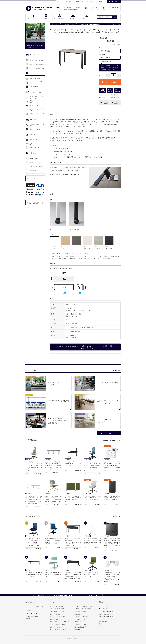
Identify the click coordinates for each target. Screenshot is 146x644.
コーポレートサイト (104, 606)
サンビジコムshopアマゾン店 (107, 617)
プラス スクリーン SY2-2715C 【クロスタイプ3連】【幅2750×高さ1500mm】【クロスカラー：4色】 (73, 499)
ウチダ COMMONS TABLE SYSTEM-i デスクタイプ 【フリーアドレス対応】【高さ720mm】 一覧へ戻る (86, 347)
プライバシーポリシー (31, 614)
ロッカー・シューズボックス (58, 617)
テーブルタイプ (84, 124)
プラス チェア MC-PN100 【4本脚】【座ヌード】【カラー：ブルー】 (53, 575)
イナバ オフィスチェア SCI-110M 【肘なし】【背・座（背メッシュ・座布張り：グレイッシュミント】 (92, 499)
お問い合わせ (79, 2)
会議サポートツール (55, 627)
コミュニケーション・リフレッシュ (84, 606)
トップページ (55, 24)
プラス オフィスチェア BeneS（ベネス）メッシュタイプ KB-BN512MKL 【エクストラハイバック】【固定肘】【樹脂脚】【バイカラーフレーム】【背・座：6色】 (93, 466)
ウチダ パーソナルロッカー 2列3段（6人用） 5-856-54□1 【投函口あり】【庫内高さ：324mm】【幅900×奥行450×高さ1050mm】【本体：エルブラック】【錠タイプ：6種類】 (112, 543)
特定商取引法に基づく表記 (32, 616)
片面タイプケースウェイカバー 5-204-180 (70, 175)
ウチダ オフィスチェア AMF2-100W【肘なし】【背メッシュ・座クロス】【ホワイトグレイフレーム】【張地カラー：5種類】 (53, 541)
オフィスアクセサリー (80, 619)
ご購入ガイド (69, 2)
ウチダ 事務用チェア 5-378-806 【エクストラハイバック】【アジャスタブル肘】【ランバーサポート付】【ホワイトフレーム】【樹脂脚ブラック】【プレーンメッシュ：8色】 (34, 466)
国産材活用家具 (79, 622)
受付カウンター (79, 614)
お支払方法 (103, 95)
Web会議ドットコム (104, 609)
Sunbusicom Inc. (74, 638)
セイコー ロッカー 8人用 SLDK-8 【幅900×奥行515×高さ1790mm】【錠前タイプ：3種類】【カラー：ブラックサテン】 (112, 499)
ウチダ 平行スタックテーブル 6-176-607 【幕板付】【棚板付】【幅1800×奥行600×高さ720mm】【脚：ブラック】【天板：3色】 (73, 575)
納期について (104, 97)
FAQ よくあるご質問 (33, 203)
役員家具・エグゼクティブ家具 (83, 609)
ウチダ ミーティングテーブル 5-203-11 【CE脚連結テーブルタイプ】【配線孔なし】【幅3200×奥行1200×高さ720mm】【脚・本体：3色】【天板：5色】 (34, 500)
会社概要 (28, 611)
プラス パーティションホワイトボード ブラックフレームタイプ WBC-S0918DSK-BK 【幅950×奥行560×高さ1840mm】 (93, 541)
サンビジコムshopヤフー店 (106, 614)
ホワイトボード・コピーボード (58, 630)
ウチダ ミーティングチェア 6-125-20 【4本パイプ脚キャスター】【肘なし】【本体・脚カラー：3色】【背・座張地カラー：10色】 (53, 499)
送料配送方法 (115, 95)
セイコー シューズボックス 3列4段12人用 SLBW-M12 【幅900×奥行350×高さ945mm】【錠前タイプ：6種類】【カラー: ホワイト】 (112, 465)
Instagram (103, 621)
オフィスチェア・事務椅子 (57, 609)
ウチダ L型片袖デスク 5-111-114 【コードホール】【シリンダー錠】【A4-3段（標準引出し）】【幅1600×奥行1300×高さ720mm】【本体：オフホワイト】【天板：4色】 (112, 577)
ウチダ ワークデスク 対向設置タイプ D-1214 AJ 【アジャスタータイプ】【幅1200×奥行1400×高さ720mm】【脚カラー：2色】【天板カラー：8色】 (53, 465)
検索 (115, 17)
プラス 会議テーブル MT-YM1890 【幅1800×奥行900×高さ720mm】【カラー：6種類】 (34, 575)
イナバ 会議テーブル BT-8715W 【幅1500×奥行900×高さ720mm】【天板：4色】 (73, 464)
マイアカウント (91, 2)
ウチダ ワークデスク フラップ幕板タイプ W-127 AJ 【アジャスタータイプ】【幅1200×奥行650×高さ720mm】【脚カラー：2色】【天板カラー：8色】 (73, 542)
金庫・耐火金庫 (54, 619)
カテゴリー (54, 602)
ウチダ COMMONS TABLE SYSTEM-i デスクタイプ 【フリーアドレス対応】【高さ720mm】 (102, 24)
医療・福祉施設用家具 (80, 627)
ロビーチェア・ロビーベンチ (82, 617)
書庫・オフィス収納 (55, 614)
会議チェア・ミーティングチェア (59, 624)
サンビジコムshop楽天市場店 (107, 612)
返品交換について (116, 97)
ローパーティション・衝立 (57, 612)
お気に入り (102, 2)
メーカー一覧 (31, 178)
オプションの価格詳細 (105, 61)
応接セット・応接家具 (80, 612)
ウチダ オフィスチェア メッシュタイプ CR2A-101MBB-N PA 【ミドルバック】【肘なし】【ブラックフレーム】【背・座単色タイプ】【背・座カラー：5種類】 (34, 542)
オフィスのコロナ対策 (80, 624)
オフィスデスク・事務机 (69, 24)
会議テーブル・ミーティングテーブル (60, 622)
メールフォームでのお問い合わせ (34, 606)
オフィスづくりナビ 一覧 (108, 433)
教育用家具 (77, 630)
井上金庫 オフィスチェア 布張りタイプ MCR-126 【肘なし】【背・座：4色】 (92, 575)
